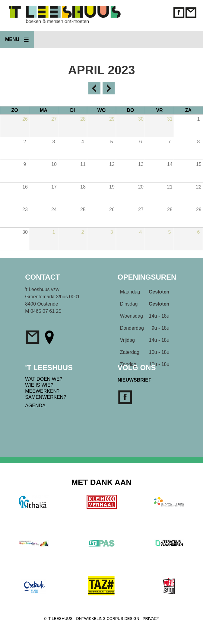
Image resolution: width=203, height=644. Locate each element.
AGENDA (35, 406)
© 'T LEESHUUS (58, 619)
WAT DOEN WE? (44, 379)
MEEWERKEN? (42, 391)
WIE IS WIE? (39, 385)
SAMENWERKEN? (46, 397)
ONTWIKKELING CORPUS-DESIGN (108, 619)
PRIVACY (151, 619)
